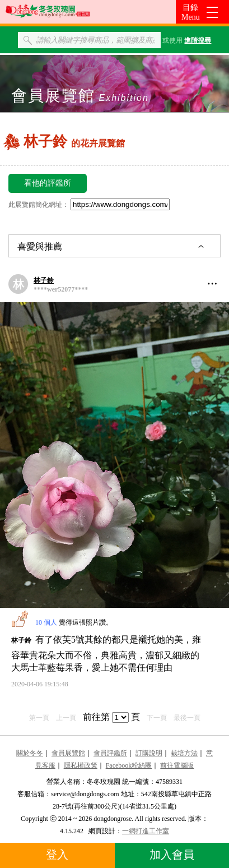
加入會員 (172, 855)
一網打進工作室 (146, 831)
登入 (57, 855)
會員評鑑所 (110, 753)
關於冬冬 (30, 753)
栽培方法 (184, 753)
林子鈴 (44, 280)
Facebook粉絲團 (129, 765)
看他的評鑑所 (48, 183)
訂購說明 (149, 753)
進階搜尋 (198, 40)
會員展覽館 (68, 753)
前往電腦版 (177, 765)
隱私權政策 (81, 765)
